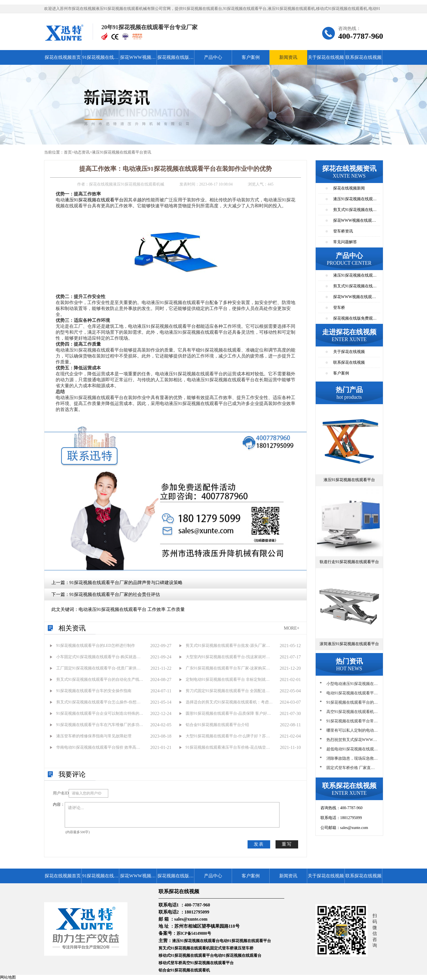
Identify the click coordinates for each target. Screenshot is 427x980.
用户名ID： (61, 793)
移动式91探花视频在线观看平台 (186, 956)
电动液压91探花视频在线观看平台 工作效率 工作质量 (132, 609)
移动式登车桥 (170, 963)
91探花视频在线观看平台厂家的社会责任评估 (115, 594)
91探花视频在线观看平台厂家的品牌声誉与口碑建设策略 (126, 582)
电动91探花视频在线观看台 (238, 956)
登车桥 (339, 308)
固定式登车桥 (222, 948)
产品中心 (213, 57)
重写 (287, 844)
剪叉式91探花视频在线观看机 (184, 948)
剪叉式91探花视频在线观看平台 (355, 288)
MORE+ (291, 628)
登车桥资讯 (343, 231)
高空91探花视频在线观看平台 (208, 963)
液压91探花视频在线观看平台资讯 (122, 152)
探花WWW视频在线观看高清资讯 (355, 222)
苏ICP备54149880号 (194, 933)
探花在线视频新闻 (349, 188)
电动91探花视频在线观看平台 (245, 941)
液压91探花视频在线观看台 (196, 941)
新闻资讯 (288, 57)
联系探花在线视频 (363, 57)
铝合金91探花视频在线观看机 (184, 970)
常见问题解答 (345, 242)
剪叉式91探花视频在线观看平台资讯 (355, 211)
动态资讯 (82, 152)
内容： (59, 805)
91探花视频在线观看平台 (100, 60)
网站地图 (8, 977)
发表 (259, 844)
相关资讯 (72, 628)
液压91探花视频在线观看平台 (94, 200)
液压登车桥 (244, 948)
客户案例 (251, 57)
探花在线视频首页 (63, 57)
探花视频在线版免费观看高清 (175, 60)
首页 (68, 152)
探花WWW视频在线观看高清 (138, 60)
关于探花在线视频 (326, 57)
